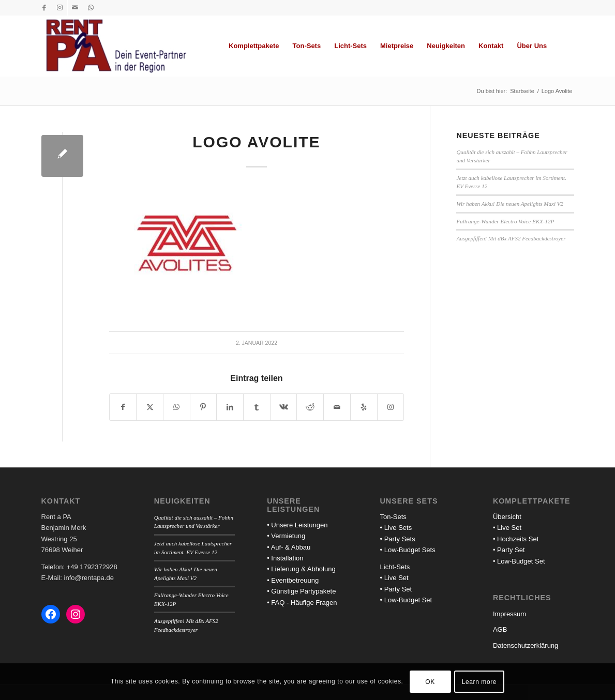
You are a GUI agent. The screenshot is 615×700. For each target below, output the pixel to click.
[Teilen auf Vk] (284, 407)
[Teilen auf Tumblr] (257, 407)
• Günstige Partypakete (301, 591)
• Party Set (396, 589)
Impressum (509, 614)
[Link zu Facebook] (44, 8)
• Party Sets (398, 539)
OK (430, 682)
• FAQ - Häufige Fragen (302, 603)
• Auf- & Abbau (289, 547)
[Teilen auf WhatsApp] (177, 407)
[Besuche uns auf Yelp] (364, 407)
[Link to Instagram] (391, 407)
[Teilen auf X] (150, 407)
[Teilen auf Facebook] (123, 407)
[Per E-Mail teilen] (337, 407)
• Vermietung (286, 536)
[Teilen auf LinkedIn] (230, 407)
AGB (500, 629)
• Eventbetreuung (293, 580)
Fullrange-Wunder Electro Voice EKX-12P (505, 221)
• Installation (285, 558)
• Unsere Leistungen (297, 525)
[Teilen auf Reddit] (310, 407)
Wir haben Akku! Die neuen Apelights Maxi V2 (510, 204)
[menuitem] (254, 46)
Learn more (479, 682)
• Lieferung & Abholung (301, 569)
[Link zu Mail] (75, 8)
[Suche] (564, 46)
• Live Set (394, 578)
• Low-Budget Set (406, 600)
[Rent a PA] (116, 46)
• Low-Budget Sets (408, 550)
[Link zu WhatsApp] (91, 8)
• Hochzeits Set (516, 539)
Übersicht (507, 517)
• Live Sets (396, 528)
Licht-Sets (395, 567)
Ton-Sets (393, 517)
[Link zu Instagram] (60, 8)
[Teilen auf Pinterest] (204, 407)
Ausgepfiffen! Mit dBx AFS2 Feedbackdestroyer (511, 238)
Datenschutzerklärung (526, 645)
